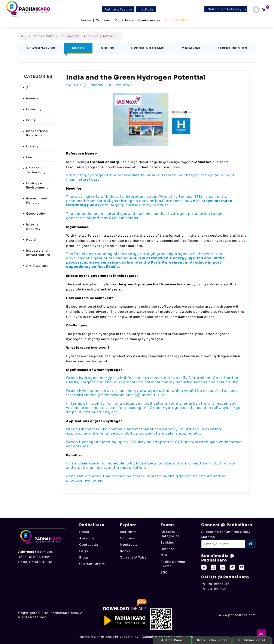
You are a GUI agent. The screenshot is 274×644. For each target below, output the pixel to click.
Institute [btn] (146, 9)
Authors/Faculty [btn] (118, 9)
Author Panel (172, 640)
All (28, 87)
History (32, 146)
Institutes (128, 532)
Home (84, 532)
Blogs (84, 557)
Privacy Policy (127, 637)
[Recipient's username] (223, 544)
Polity (31, 120)
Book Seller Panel (212, 640)
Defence (168, 549)
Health (32, 240)
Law (29, 157)
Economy (34, 109)
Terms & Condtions (96, 637)
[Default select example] (226, 9)
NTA (164, 555)
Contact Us (89, 545)
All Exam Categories (170, 534)
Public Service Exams (173, 564)
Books (86, 20)
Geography (36, 214)
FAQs (84, 551)
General (33, 98)
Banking (167, 542)
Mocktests (129, 545)
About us (87, 538)
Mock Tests (124, 20)
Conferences (149, 20)
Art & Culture (37, 266)
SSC (164, 572)
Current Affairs (178, 20)
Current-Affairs (133, 557)
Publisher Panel (252, 640)
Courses (103, 20)
